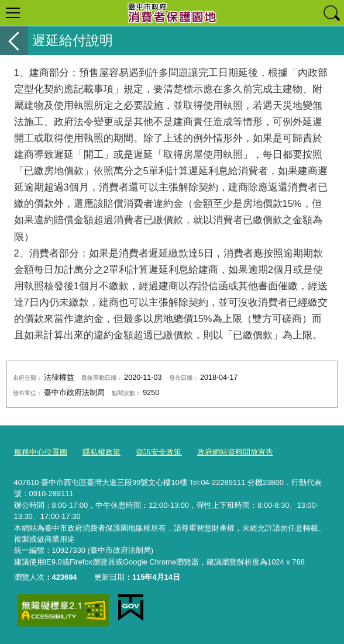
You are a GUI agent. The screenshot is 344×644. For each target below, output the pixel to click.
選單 (13, 13)
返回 (14, 41)
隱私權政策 (102, 452)
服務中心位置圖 (41, 452)
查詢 (331, 13)
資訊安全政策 (159, 452)
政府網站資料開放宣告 (235, 452)
